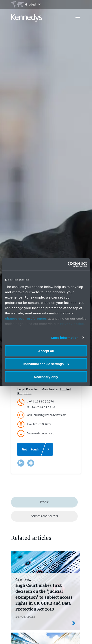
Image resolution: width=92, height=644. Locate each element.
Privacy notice (72, 324)
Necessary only (46, 377)
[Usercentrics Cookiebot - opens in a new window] (68, 264)
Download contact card (36, 434)
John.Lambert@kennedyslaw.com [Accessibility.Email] (42, 415)
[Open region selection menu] (26, 4)
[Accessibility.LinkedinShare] (21, 463)
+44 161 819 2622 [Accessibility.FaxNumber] (34, 424)
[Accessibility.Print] (31, 463)
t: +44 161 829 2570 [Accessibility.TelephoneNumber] (40, 401)
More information (65, 337)
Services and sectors (44, 516)
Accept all (46, 351)
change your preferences (26, 318)
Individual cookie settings (46, 364)
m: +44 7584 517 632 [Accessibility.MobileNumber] (41, 407)
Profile (44, 502)
